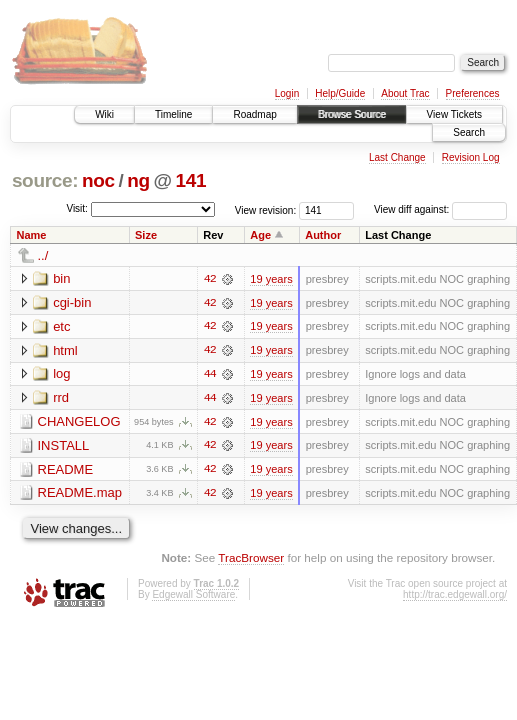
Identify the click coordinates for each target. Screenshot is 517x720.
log (61, 374)
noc (98, 180)
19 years (271, 279)
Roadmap (254, 114)
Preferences (473, 93)
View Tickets (454, 114)
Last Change (397, 157)
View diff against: (440, 209)
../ (43, 255)
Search (469, 132)
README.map (80, 494)
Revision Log (471, 157)
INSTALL (64, 446)
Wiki (104, 114)
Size (146, 235)
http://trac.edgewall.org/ (455, 596)
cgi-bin (72, 302)
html (65, 350)
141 (190, 180)
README (66, 470)
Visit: (77, 208)
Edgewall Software (193, 596)
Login (287, 93)
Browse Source (352, 114)
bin (61, 278)
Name (32, 235)
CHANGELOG (79, 422)
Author (323, 235)
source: (45, 180)
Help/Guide (340, 93)
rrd (61, 398)
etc (61, 326)
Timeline (173, 114)
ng (138, 180)
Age (260, 235)
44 (210, 375)
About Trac (405, 93)
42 (210, 279)
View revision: (266, 209)
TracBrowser (251, 559)
